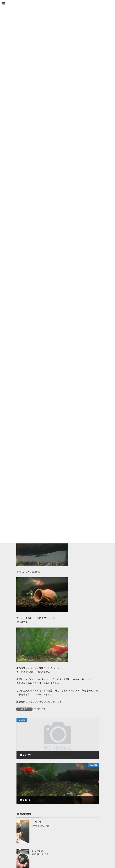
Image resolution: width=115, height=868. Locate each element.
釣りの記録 (38, 851)
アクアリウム (40, 709)
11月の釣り (38, 822)
